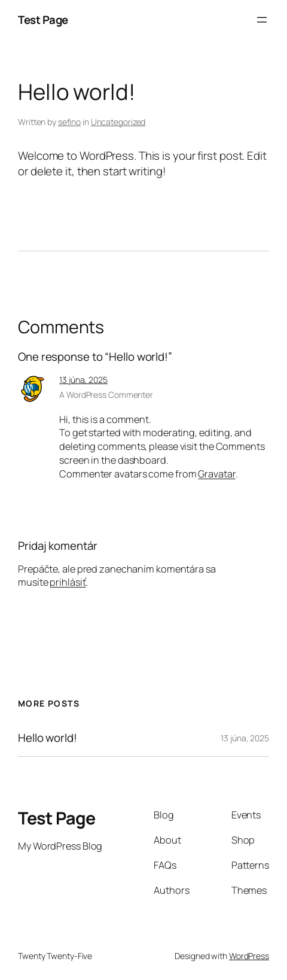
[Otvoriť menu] (262, 20)
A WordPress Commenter (106, 395)
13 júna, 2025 (83, 380)
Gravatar (216, 474)
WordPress (249, 956)
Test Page (43, 20)
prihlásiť (68, 582)
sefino (69, 122)
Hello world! (48, 738)
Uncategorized (118, 122)
